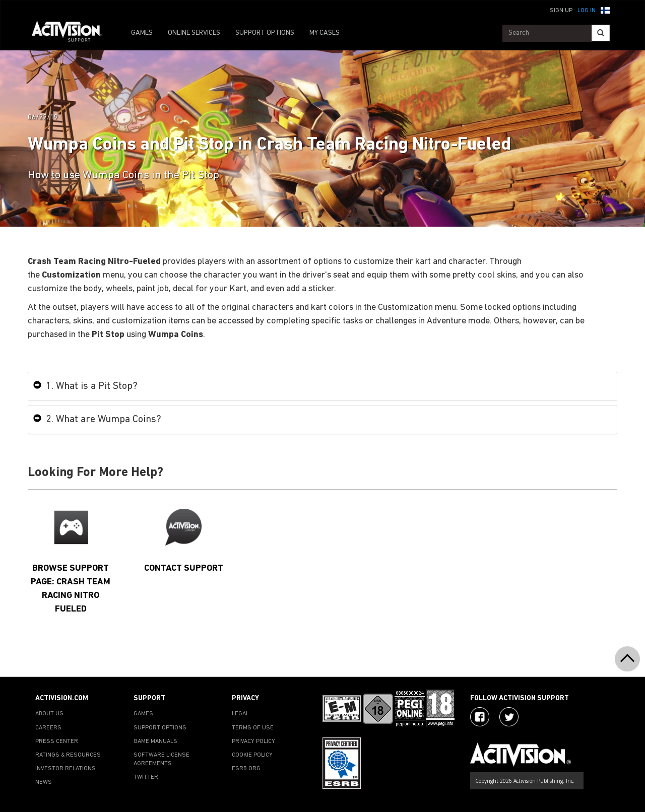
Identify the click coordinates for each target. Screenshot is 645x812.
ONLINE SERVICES (194, 33)
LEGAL (240, 714)
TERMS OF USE (253, 728)
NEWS (44, 782)
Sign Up (561, 11)
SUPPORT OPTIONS (265, 33)
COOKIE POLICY (252, 755)
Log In (587, 11)
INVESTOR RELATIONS (66, 769)
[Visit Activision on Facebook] (480, 717)
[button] (605, 10)
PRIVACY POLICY (253, 741)
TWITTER (146, 777)
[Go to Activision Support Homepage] (72, 33)
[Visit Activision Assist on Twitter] (509, 717)
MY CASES (325, 33)
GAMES (142, 33)
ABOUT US (49, 714)
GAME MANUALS (155, 741)
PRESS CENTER (57, 741)
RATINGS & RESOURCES (68, 755)
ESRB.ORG (246, 769)
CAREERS (48, 728)
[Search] (601, 33)
